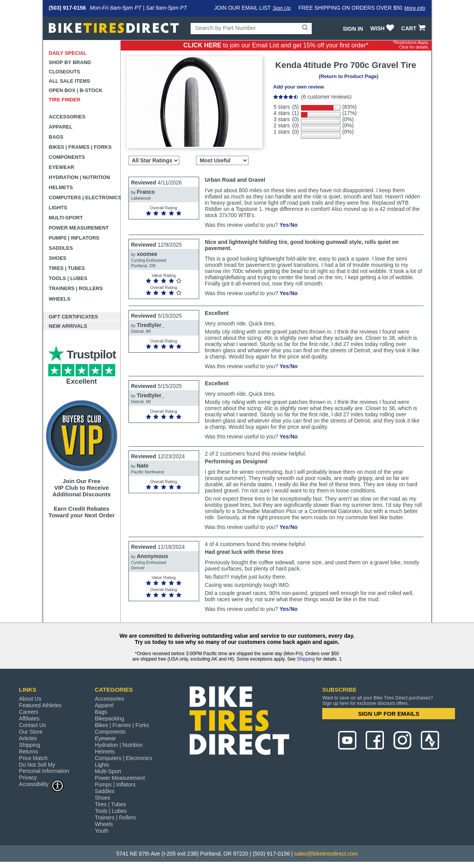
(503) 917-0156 (68, 8)
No (294, 225)
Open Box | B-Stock (76, 90)
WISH (383, 28)
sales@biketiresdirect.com (326, 854)
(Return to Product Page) (349, 76)
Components (67, 157)
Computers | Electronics (85, 197)
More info (415, 8)
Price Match (33, 758)
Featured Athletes (40, 705)
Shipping (306, 659)
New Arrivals (68, 326)
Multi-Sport (66, 218)
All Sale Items (70, 81)
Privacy (28, 778)
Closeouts (65, 72)
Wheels (60, 299)
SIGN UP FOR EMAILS (389, 714)
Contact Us (32, 725)
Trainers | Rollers (76, 288)
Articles (28, 738)
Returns (29, 751)
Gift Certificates (74, 317)
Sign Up (281, 8)
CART (414, 28)
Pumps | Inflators (74, 238)
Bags (56, 137)
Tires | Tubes (67, 268)
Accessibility (42, 784)
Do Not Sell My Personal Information (44, 768)
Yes (284, 225)
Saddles (61, 248)
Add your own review (299, 87)
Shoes (58, 258)
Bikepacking (109, 718)
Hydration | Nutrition (80, 177)
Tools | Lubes (68, 278)
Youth (102, 831)
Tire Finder (65, 100)
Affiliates (29, 718)
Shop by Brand (70, 62)
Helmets (61, 187)
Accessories (67, 117)
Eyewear (62, 167)
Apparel (61, 127)
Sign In (353, 29)
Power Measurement (79, 228)
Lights (58, 208)
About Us (30, 699)
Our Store (31, 732)
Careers (29, 712)
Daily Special (68, 53)
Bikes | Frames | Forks (80, 147)
